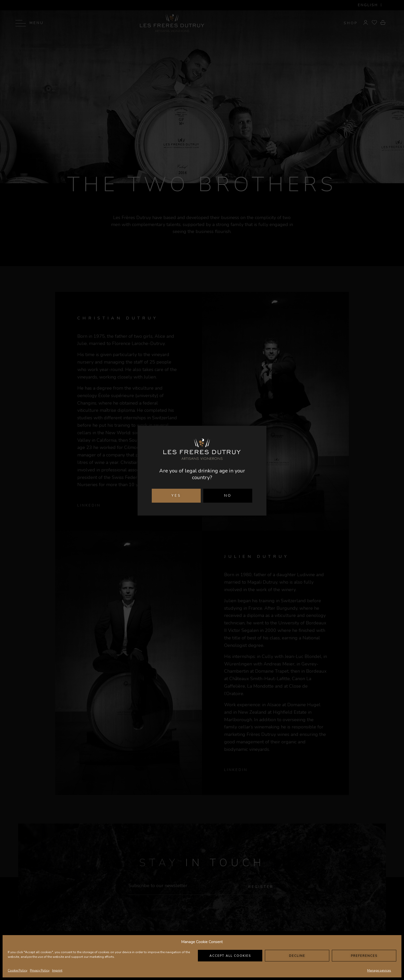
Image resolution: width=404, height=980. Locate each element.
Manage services (379, 970)
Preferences (364, 956)
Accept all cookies (230, 956)
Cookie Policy (18, 970)
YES (176, 496)
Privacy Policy (40, 970)
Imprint (57, 970)
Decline (297, 956)
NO (228, 496)
